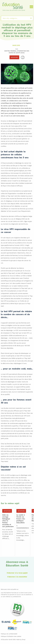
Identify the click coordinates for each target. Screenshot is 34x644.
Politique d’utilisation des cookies (11, 636)
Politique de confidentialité (9, 634)
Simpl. (24, 640)
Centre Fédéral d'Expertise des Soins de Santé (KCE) (17, 52)
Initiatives (14, 57)
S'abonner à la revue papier (17, 573)
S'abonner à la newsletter (17, 577)
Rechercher (33, 18)
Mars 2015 (16, 45)
